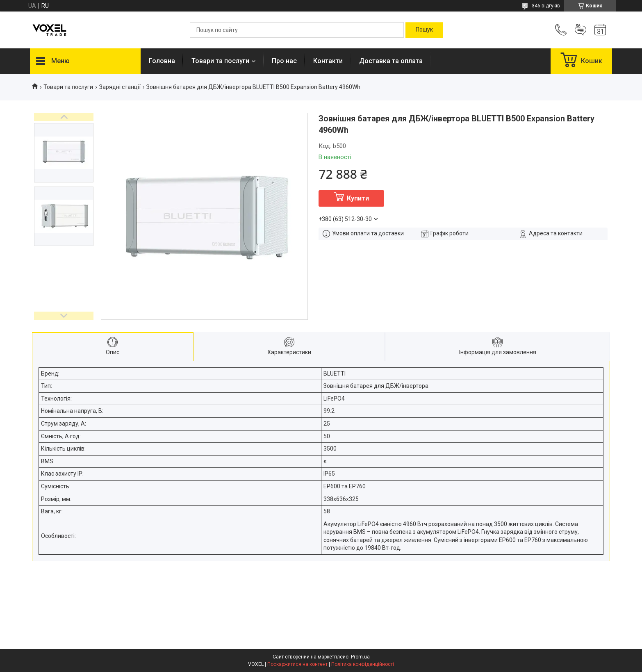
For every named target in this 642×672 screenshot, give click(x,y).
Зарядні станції (120, 87)
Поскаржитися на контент (297, 664)
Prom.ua (360, 657)
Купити (358, 198)
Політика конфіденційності (363, 664)
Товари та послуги (220, 61)
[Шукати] (424, 30)
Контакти (328, 61)
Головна (162, 61)
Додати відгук (581, 30)
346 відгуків (546, 6)
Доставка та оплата (391, 61)
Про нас (284, 61)
